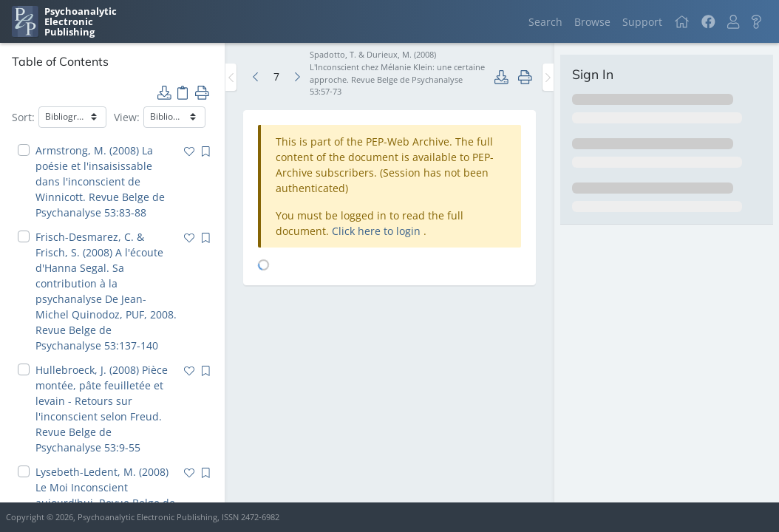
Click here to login (378, 231)
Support (642, 22)
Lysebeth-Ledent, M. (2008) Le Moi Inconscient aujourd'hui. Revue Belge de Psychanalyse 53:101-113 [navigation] (105, 495)
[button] (733, 22)
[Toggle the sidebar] (231, 77)
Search (545, 22)
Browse (592, 22)
